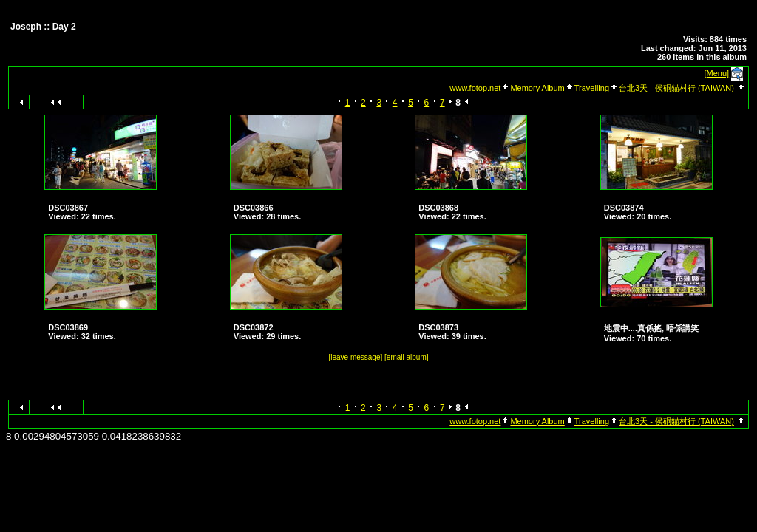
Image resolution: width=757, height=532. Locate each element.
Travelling (592, 88)
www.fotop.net (475, 88)
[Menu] (717, 73)
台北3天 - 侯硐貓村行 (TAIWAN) (676, 88)
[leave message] (355, 357)
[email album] (406, 357)
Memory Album (537, 88)
